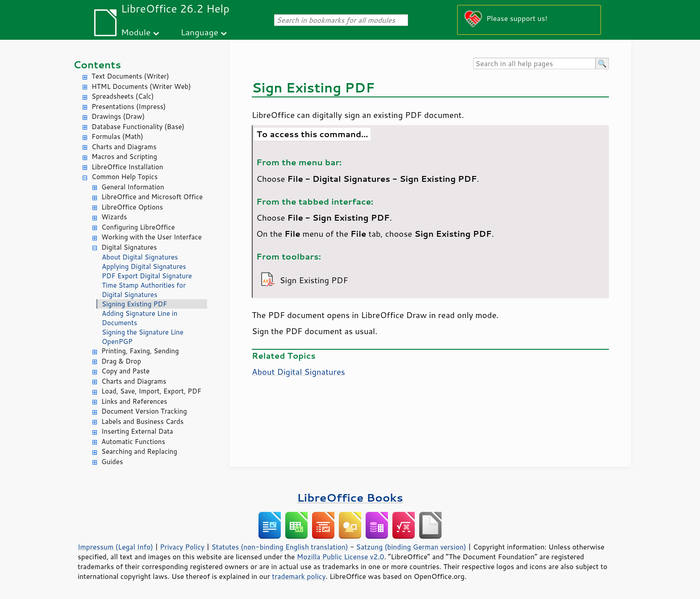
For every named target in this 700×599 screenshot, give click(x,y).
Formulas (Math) (117, 136)
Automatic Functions (133, 442)
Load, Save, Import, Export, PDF (151, 391)
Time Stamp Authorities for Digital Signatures (144, 290)
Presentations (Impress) (129, 107)
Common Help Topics (125, 177)
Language (200, 32)
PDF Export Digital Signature (147, 276)
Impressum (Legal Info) (115, 547)
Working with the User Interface (152, 237)
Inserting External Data (137, 431)
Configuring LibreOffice (138, 227)
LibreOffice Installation (127, 167)
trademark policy (299, 576)
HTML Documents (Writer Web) (141, 86)
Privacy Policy (182, 547)
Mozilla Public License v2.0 (341, 557)
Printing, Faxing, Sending (140, 351)
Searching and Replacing (139, 451)
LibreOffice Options (132, 207)
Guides (112, 462)
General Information (133, 187)
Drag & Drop (121, 361)
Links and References (134, 401)
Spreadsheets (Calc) (123, 96)
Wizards (114, 217)
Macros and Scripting (124, 157)
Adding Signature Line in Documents (140, 318)
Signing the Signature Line (143, 332)
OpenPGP (117, 341)
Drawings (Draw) (118, 116)
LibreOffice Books (350, 497)
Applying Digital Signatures (144, 266)
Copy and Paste (125, 371)
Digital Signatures (129, 247)
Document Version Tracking (144, 411)
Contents (97, 65)
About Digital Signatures (140, 257)
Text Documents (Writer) (130, 76)
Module (136, 32)
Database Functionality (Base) (138, 127)
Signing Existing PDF (134, 304)
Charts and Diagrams (124, 147)
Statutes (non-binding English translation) (279, 547)
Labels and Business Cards (142, 421)
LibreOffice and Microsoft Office (152, 197)
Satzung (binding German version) (411, 547)
